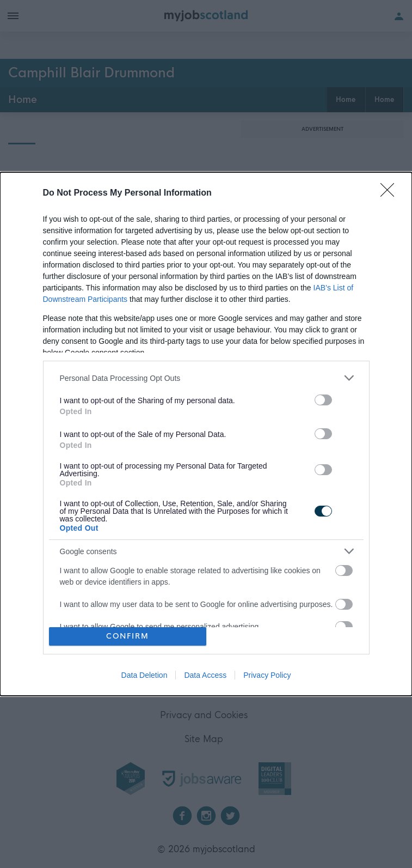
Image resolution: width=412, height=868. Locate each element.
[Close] (391, 193)
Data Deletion (144, 675)
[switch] (323, 400)
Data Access (205, 675)
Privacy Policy (267, 675)
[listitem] (206, 378)
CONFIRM (128, 636)
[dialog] (206, 434)
